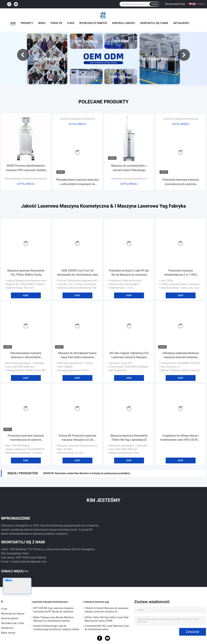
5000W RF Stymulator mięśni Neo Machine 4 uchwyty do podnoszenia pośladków (86, 473)
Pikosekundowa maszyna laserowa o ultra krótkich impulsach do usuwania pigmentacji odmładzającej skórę (77, 182)
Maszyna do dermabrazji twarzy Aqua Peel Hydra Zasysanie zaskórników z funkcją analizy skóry (77, 355)
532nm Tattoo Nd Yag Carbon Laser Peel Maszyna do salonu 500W (107, 619)
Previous (23, 55)
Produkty (27, 23)
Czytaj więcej (26, 184)
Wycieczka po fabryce (93, 23)
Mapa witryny (8, 633)
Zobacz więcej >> (15, 571)
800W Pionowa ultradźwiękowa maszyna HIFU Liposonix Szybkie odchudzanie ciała (26, 168)
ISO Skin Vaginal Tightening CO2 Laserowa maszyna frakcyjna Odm (129, 355)
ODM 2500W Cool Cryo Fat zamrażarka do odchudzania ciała (77, 273)
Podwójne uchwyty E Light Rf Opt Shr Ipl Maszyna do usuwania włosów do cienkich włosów (129, 273)
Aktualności (181, 23)
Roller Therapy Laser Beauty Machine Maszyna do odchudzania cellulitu (53, 619)
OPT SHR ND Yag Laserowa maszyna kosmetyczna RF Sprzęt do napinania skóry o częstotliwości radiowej (53, 610)
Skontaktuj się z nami (154, 23)
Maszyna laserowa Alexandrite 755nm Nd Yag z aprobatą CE (129, 438)
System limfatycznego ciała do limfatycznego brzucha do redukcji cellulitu (56, 628)
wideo (42, 23)
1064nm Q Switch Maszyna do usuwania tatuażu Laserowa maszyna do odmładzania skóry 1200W (106, 610)
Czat (26, 295)
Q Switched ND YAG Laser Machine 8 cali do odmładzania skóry (107, 628)
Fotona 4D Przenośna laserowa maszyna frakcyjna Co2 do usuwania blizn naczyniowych (77, 438)
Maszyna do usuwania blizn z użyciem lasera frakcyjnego (129, 168)
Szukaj (154, 4)
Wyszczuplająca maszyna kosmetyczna (26, 179)
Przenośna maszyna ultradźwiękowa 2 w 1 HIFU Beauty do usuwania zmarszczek (181, 273)
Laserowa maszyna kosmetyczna (77, 119)
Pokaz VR (56, 23)
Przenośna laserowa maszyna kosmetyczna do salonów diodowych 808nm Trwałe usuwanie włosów (181, 182)
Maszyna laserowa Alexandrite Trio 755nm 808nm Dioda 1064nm (26, 273)
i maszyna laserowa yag (96, 602)
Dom (13, 23)
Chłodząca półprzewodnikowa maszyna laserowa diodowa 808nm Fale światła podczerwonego (180, 355)
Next (184, 55)
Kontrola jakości (124, 23)
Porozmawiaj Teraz (175, 4)
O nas (71, 23)
